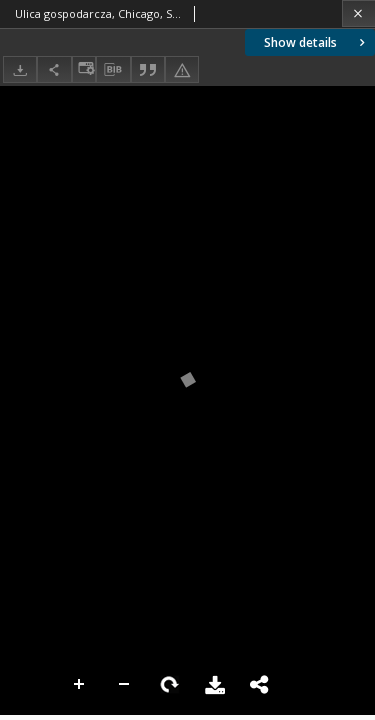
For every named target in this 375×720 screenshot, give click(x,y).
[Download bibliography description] (113, 70)
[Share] (54, 69)
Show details (316, 42)
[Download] (20, 69)
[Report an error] (182, 69)
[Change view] (84, 69)
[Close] (358, 13)
